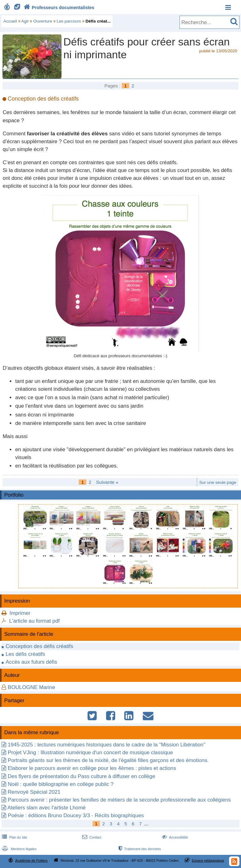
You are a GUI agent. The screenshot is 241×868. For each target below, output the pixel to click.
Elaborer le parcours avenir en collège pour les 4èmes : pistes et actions (92, 768)
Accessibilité (174, 837)
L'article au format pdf (34, 621)
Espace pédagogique (208, 860)
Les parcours (69, 21)
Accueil (10, 21)
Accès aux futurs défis (31, 662)
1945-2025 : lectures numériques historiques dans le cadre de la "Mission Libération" (107, 745)
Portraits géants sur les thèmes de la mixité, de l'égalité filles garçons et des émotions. (108, 760)
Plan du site (14, 837)
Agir (25, 21)
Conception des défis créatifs (39, 646)
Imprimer (20, 613)
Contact (91, 837)
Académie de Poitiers (31, 860)
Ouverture (43, 21)
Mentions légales (19, 849)
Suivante (107, 482)
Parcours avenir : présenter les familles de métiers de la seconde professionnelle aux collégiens (119, 800)
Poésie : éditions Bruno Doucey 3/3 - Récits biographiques (76, 816)
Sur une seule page (218, 482)
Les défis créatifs (25, 654)
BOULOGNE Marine (32, 687)
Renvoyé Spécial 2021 (34, 792)
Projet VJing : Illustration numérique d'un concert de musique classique (91, 753)
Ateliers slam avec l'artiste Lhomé (47, 808)
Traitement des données (139, 849)
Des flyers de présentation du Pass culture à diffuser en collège (82, 776)
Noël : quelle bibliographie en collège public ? (61, 784)
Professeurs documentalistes (58, 8)
